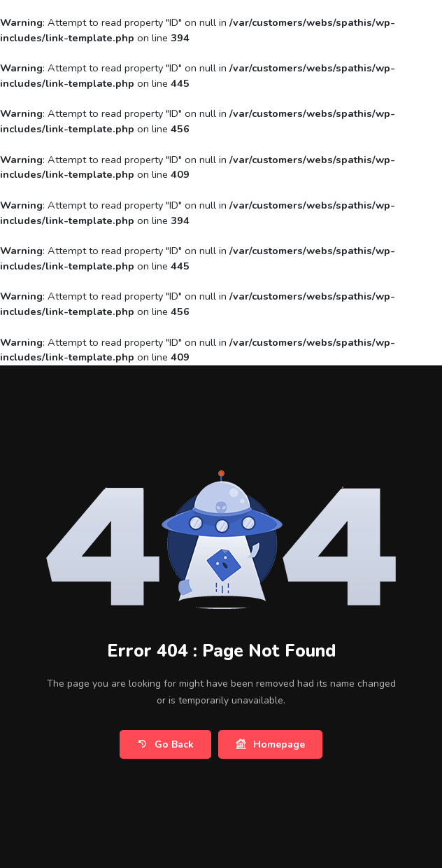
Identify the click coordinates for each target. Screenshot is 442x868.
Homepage (270, 744)
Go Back (165, 744)
